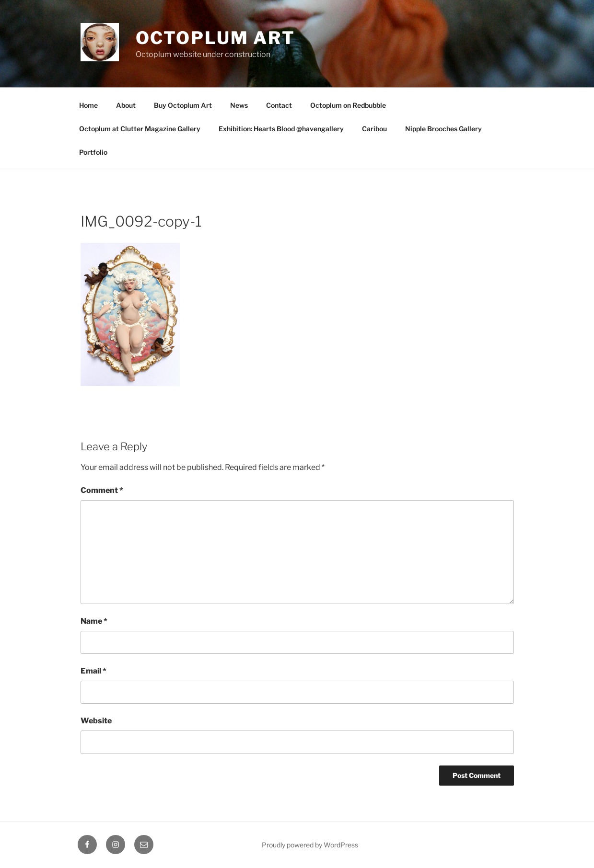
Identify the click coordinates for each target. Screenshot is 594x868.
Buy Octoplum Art (183, 105)
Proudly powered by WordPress (310, 845)
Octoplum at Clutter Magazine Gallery (140, 129)
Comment (102, 490)
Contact (279, 105)
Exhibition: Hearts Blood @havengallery (281, 129)
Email (93, 671)
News (239, 105)
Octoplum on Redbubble (348, 105)
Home (88, 105)
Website (96, 721)
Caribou (374, 129)
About (126, 105)
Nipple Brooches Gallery (443, 129)
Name (94, 621)
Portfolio (93, 152)
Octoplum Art (216, 38)
